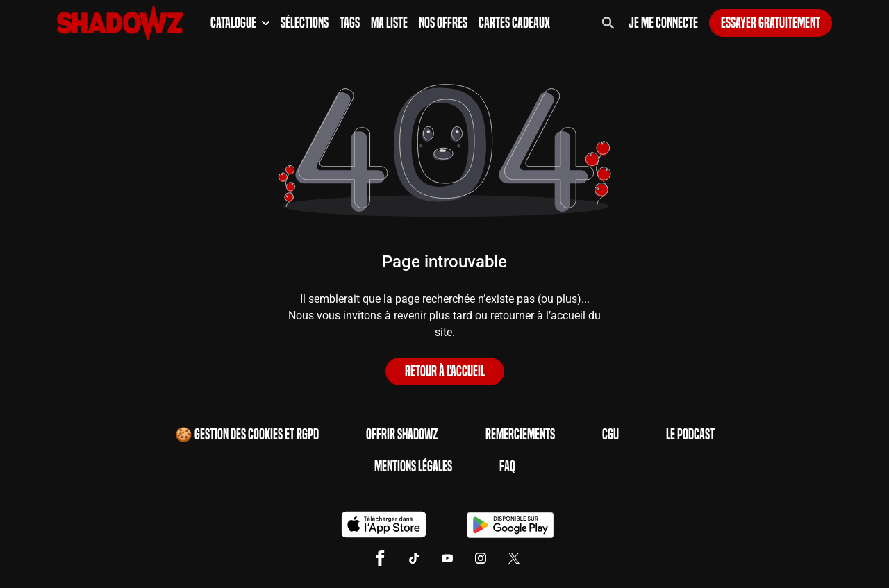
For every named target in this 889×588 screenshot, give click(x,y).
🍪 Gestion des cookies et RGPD (247, 435)
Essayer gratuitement (771, 23)
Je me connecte (663, 23)
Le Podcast (690, 435)
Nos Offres (443, 23)
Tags (350, 23)
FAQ (507, 467)
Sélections (305, 23)
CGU (610, 435)
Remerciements (520, 435)
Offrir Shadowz (402, 435)
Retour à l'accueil (445, 371)
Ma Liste (389, 23)
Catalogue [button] (240, 23)
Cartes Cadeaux (514, 23)
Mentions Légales (413, 467)
